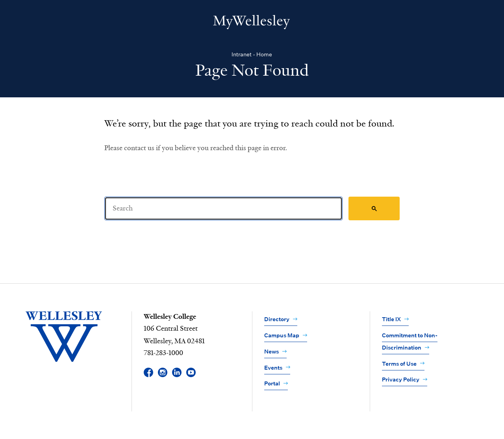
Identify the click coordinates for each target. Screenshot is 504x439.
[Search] (224, 208)
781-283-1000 (163, 353)
